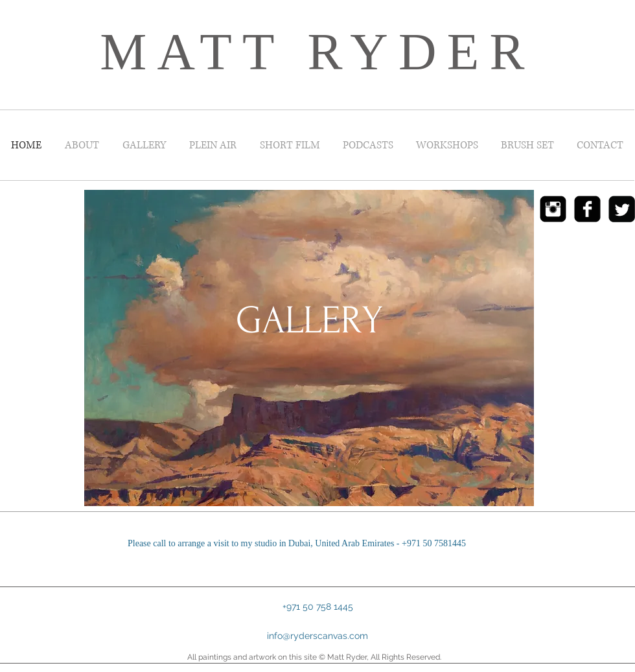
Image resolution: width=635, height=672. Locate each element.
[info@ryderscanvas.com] (317, 636)
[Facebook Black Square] (587, 209)
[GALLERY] (309, 321)
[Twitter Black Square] (622, 209)
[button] (317, 607)
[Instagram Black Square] (553, 209)
